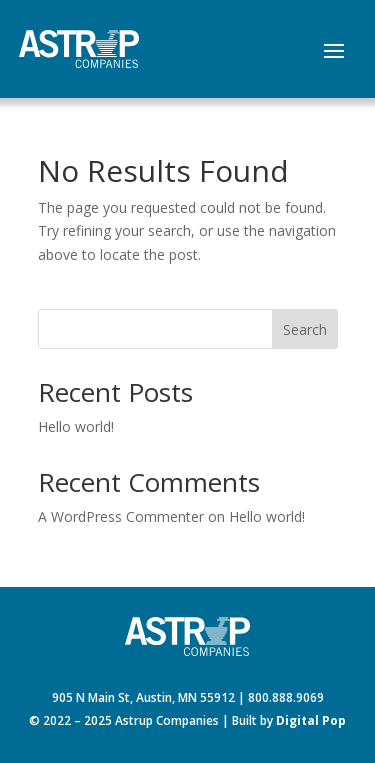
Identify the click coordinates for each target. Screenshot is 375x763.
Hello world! (76, 426)
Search (305, 329)
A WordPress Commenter (121, 516)
